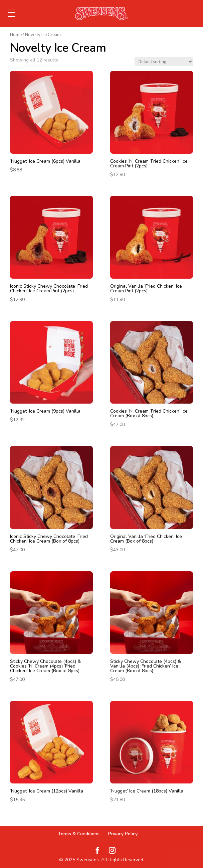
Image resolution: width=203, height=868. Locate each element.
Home (16, 35)
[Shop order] (164, 62)
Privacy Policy (123, 834)
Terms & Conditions (79, 834)
